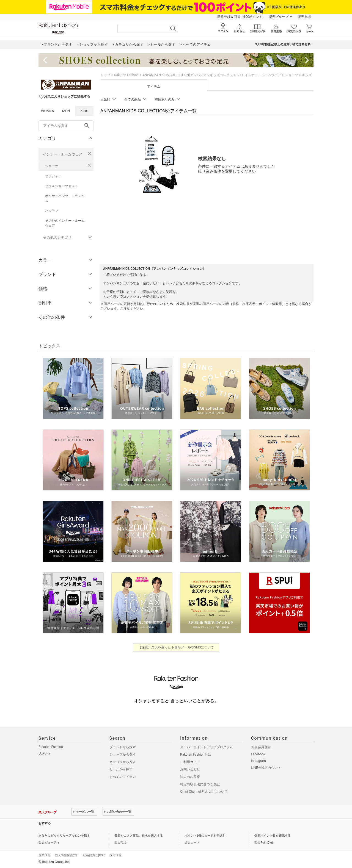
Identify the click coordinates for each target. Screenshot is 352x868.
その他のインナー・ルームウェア (65, 223)
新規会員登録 (261, 747)
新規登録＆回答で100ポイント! (240, 17)
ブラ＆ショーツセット (62, 186)
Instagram (258, 761)
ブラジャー (53, 176)
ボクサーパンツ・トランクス (65, 198)
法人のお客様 (190, 777)
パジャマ (52, 211)
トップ (105, 75)
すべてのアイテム (123, 777)
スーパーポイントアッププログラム (207, 747)
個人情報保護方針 (67, 855)
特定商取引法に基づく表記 (200, 784)
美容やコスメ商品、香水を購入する (139, 836)
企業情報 (45, 855)
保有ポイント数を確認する (273, 836)
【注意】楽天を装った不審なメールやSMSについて (176, 647)
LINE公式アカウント (266, 768)
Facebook (258, 754)
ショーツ (52, 166)
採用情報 (116, 855)
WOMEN (48, 111)
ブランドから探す (123, 747)
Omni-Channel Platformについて (204, 792)
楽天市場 (304, 17)
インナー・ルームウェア (63, 154)
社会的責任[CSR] (94, 855)
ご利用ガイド (190, 762)
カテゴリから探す (123, 762)
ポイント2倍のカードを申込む (205, 836)
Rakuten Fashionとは (196, 755)
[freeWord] (66, 126)
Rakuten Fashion (126, 75)
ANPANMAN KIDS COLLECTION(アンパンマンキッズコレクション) (192, 75)
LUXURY (45, 753)
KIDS (84, 111)
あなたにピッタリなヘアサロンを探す (64, 836)
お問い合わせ (190, 769)
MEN (66, 111)
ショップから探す (123, 755)
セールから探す (121, 769)
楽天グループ (279, 17)
